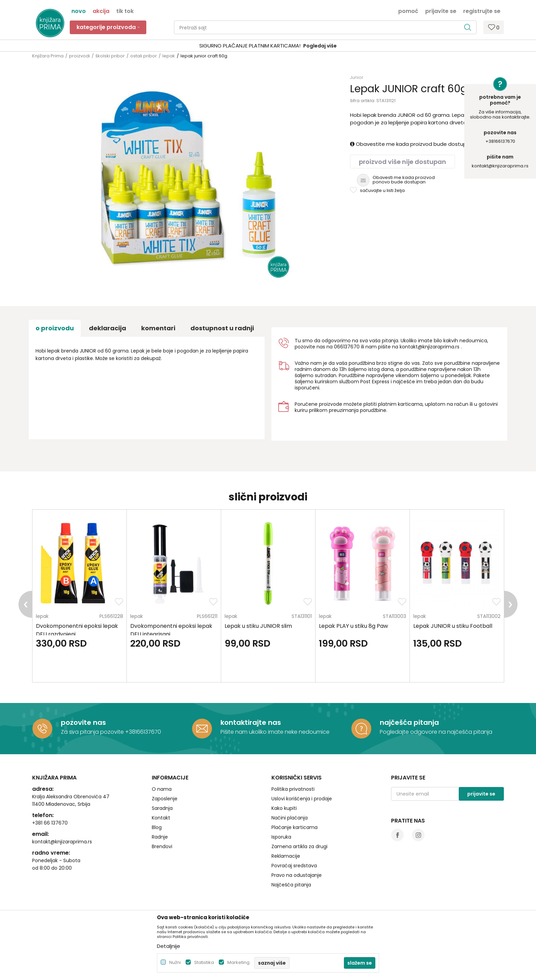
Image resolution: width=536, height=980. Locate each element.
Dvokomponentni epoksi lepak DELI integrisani (171, 630)
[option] (268, 46)
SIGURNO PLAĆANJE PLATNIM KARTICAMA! (250, 46)
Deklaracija (108, 328)
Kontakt (161, 818)
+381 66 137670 (50, 823)
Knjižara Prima (48, 56)
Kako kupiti (284, 808)
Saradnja (162, 808)
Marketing (238, 962)
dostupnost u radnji (222, 328)
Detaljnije (169, 946)
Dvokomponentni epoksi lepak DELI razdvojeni (77, 630)
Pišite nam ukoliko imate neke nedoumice (275, 732)
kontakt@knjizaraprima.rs (500, 166)
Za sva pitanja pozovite (93, 732)
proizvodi (79, 56)
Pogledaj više (320, 46)
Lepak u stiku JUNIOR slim (258, 626)
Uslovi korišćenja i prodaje (302, 799)
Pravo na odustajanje (297, 875)
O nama (162, 789)
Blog (157, 827)
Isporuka (281, 837)
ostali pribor (144, 56)
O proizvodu (55, 328)
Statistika (204, 962)
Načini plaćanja (290, 818)
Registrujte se (482, 11)
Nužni (175, 962)
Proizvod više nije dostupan (403, 162)
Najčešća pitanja (291, 885)
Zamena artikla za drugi (299, 846)
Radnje (160, 837)
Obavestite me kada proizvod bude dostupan (412, 144)
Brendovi (162, 846)
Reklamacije (286, 856)
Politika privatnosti (293, 789)
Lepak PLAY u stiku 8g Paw (353, 626)
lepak (169, 56)
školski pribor (110, 56)
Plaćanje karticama (294, 827)
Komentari (158, 328)
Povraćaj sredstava (294, 866)
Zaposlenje (165, 799)
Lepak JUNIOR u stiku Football (453, 626)
